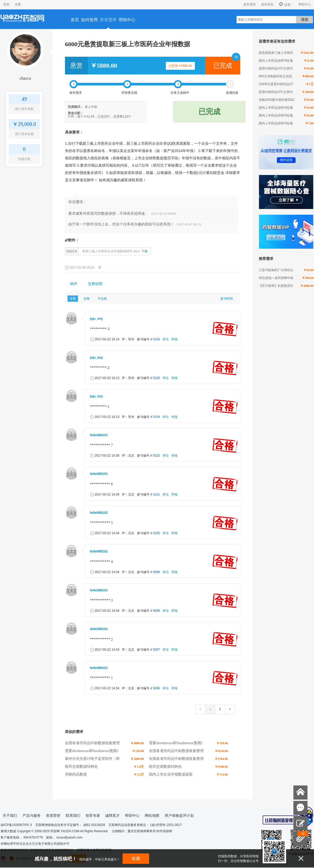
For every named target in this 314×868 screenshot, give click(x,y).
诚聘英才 (112, 815)
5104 (156, 417)
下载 (144, 251)
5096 (156, 688)
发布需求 (250, 4)
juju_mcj (96, 319)
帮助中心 (305, 4)
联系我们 (73, 815)
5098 (156, 611)
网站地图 (152, 815)
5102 (156, 456)
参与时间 (227, 299)
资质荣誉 (53, 815)
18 (236, 57)
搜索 (305, 20)
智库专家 (93, 815)
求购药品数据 (76, 774)
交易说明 (95, 284)
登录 (6, 4)
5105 (156, 378)
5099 (156, 572)
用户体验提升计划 (179, 815)
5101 (156, 494)
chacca (25, 78)
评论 (166, 339)
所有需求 (108, 20)
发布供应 (267, 4)
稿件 (74, 284)
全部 (73, 299)
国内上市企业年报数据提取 (171, 774)
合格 (87, 299)
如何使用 (89, 20)
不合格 (102, 299)
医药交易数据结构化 (81, 767)
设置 (285, 4)
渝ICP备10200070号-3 (16, 825)
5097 (156, 650)
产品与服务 (32, 815)
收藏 (136, 858)
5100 (156, 533)
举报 (174, 339)
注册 (18, 4)
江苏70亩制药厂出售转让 (276, 270)
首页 (75, 20)
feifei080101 (99, 435)
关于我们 (10, 815)
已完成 (223, 66)
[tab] (74, 284)
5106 (156, 339)
